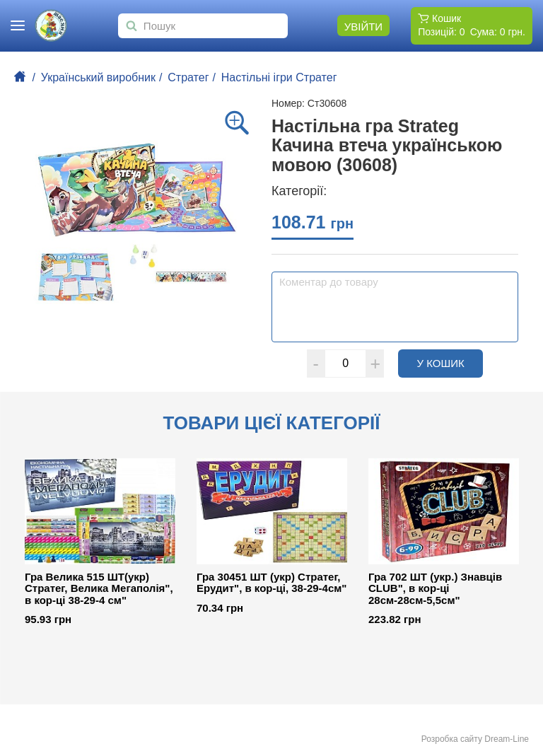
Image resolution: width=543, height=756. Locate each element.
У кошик (450, 363)
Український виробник (98, 77)
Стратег (188, 77)
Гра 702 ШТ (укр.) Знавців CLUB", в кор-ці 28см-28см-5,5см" (435, 589)
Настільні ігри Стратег (279, 77)
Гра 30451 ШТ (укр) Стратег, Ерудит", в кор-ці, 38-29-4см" (271, 583)
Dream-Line (507, 739)
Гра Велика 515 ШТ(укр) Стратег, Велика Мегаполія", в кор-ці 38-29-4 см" (99, 589)
